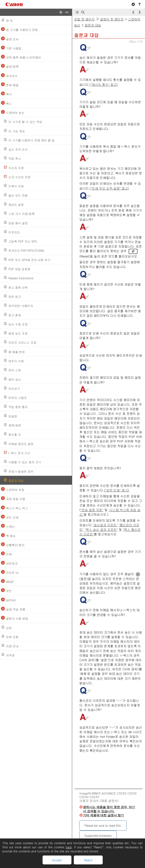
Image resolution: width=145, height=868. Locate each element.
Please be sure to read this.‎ (103, 825)
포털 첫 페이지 (84, 19)
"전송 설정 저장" (92, 510)
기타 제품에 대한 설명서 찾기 (103, 815)
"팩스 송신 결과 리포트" (101, 529)
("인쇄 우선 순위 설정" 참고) (109, 188)
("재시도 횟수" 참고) (104, 84)
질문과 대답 (93, 25)
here (69, 847)
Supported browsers (98, 835)
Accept (57, 860)
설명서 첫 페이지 (112, 19)
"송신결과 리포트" (105, 525)
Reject (88, 860)
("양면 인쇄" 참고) (117, 490)
